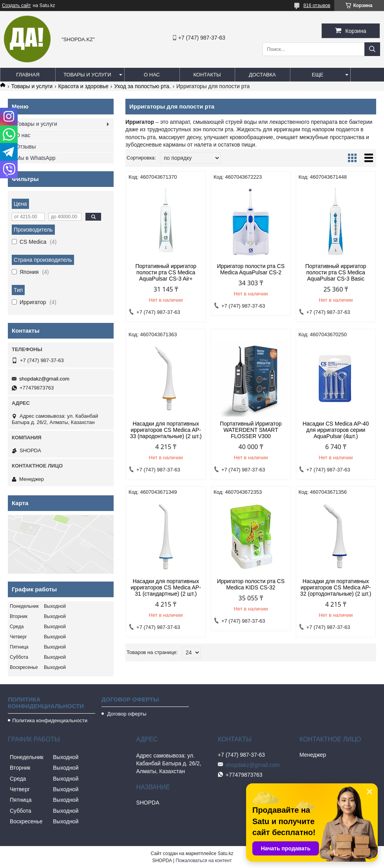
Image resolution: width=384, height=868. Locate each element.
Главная (28, 75)
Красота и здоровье (83, 86)
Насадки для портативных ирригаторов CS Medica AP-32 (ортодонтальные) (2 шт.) (336, 587)
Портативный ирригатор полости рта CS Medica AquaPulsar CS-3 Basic (336, 272)
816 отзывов (317, 5)
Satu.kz (225, 854)
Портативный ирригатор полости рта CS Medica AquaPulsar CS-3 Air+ (166, 272)
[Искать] (372, 49)
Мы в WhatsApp (36, 158)
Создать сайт (16, 5)
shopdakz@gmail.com (44, 379)
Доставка (262, 75)
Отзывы (26, 147)
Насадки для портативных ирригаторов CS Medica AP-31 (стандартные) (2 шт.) (166, 587)
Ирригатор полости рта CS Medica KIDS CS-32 (251, 584)
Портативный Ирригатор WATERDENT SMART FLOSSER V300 (251, 430)
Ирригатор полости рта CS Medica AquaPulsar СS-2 (251, 269)
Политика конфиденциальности (50, 720)
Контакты (207, 75)
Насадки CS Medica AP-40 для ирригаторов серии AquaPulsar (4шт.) (336, 430)
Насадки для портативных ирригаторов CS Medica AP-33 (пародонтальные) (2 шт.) (166, 430)
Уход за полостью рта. (142, 86)
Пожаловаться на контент (204, 861)
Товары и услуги (87, 75)
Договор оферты (126, 714)
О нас (152, 75)
